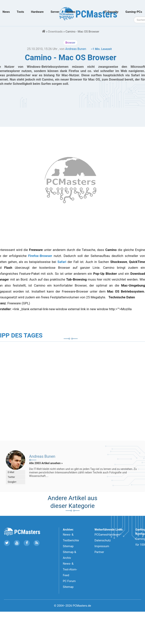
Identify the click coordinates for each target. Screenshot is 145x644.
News (6, 12)
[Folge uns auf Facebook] (27, 543)
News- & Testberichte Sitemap (71, 540)
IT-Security (111, 12)
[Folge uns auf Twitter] (7, 543)
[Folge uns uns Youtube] (17, 543)
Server (55, 12)
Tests (20, 12)
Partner (99, 552)
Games (71, 12)
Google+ (12, 482)
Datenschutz (103, 540)
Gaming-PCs (134, 12)
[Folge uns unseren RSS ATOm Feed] (37, 543)
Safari (62, 262)
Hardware (37, 12)
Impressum (102, 546)
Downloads (55, 32)
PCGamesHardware (107, 535)
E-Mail (11, 472)
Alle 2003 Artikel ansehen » (46, 463)
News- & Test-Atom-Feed (70, 569)
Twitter (11, 477)
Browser (70, 43)
